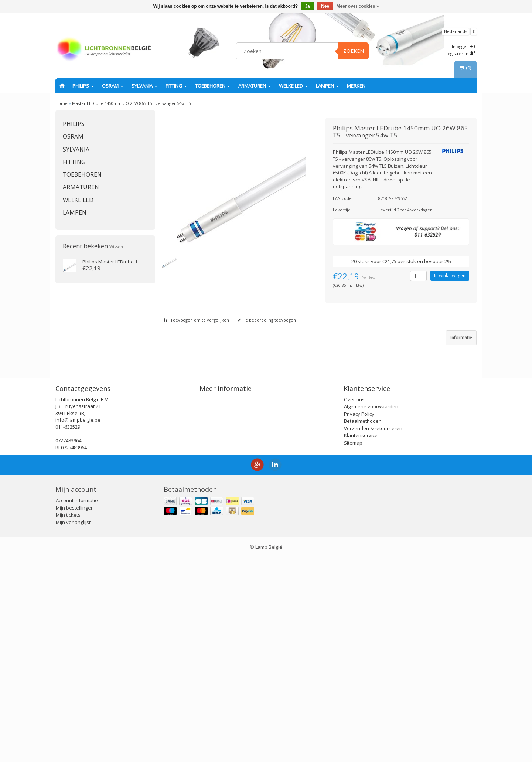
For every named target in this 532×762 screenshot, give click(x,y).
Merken (356, 86)
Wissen (116, 247)
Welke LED (293, 86)
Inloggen (463, 46)
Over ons (354, 604)
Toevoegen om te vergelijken (196, 320)
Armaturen (255, 86)
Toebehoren (213, 86)
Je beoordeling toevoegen (267, 320)
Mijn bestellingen (75, 712)
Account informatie (77, 705)
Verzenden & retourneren (373, 633)
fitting (176, 86)
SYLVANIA (144, 86)
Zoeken (354, 51)
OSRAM (113, 86)
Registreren (460, 53)
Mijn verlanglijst (73, 727)
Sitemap (353, 647)
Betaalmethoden (363, 626)
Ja (307, 6)
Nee (325, 6)
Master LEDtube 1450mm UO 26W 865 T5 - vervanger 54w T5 (131, 103)
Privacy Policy (359, 619)
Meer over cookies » (358, 6)
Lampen (327, 86)
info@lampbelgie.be (78, 625)
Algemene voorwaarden (371, 611)
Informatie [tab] (461, 338)
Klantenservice (361, 640)
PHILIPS (83, 86)
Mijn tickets (68, 720)
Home (62, 103)
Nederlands (456, 31)
